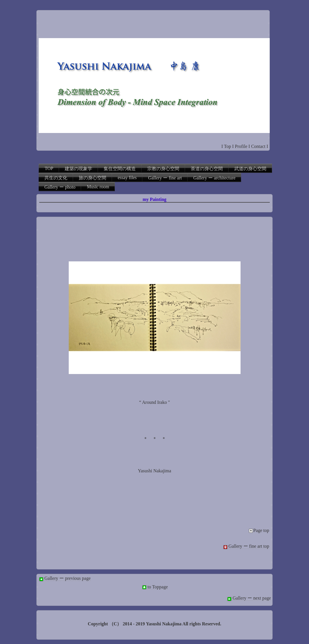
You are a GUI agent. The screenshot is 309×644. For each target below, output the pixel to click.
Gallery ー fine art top (246, 546)
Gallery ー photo (60, 187)
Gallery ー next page (249, 598)
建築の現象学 (78, 169)
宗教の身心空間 (163, 169)
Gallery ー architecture (214, 178)
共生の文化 (56, 178)
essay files (127, 178)
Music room (98, 187)
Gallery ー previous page (64, 578)
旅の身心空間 (92, 178)
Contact (258, 146)
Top (228, 146)
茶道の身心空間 (207, 169)
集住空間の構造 (120, 169)
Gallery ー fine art (165, 178)
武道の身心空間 (250, 169)
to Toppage (154, 587)
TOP (49, 168)
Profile (241, 146)
